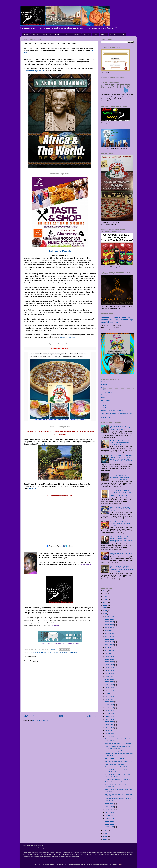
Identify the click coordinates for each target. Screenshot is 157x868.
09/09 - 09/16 (110, 662)
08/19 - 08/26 (110, 671)
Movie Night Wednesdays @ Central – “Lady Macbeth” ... (117, 771)
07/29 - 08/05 (110, 679)
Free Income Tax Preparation (114, 751)
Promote (87, 35)
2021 (105, 605)
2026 (105, 591)
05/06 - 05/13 (110, 713)
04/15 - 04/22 (110, 722)
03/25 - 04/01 (110, 731)
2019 (105, 611)
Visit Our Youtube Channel (42, 35)
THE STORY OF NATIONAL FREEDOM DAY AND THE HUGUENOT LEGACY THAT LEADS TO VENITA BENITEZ (120, 477)
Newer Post (29, 716)
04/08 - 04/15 (110, 725)
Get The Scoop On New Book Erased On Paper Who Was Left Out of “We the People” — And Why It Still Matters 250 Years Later (122, 493)
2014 (105, 839)
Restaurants (75, 35)
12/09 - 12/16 (110, 625)
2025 (105, 594)
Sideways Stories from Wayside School (118, 767)
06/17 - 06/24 (110, 696)
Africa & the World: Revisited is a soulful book (44, 652)
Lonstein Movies (86, 564)
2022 (105, 602)
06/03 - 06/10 (110, 702)
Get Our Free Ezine (107, 382)
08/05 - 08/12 (110, 676)
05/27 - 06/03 (110, 705)
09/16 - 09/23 (110, 659)
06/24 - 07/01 (110, 693)
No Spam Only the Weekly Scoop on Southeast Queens (60, 644)
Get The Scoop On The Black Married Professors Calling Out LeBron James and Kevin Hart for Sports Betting (121, 539)
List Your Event (106, 400)
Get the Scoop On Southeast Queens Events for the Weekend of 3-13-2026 (121, 524)
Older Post (91, 716)
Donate (104, 35)
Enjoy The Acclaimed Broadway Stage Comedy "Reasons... (117, 747)
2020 (105, 608)
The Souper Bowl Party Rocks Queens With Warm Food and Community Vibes (120, 443)
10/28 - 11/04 (110, 642)
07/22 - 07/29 (110, 682)
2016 (105, 833)
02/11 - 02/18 (110, 813)
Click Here (45, 444)
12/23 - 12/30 (110, 619)
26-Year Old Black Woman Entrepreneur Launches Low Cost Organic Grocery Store (121, 428)
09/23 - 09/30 (110, 656)
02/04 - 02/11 (110, 815)
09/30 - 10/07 (110, 653)
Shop (95, 35)
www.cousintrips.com (67, 337)
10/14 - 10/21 (110, 648)
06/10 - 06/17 (110, 699)
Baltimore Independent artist (114, 782)
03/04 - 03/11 (110, 804)
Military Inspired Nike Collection (115, 758)
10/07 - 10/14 (110, 650)
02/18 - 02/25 (110, 810)
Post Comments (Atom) (40, 720)
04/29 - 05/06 (110, 716)
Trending (104, 395)
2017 (105, 830)
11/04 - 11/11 (110, 639)
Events (57, 35)
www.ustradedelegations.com (34, 71)
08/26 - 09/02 (110, 668)
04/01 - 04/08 (110, 728)
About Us (104, 405)
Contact (122, 35)
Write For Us (105, 408)
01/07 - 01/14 (110, 827)
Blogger (120, 865)
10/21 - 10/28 (110, 645)
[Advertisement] (60, 521)
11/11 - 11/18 (110, 636)
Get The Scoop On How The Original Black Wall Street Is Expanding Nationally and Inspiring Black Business (121, 569)
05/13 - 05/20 (110, 711)
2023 (105, 599)
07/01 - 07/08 (110, 691)
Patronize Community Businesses (112, 410)
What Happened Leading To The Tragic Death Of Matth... (118, 775)
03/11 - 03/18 (110, 736)
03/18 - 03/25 (110, 733)
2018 (105, 614)
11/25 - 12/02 (110, 630)
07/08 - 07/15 (110, 688)
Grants (113, 35)
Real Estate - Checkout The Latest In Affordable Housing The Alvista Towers (117, 414)
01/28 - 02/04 (110, 818)
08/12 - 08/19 (110, 673)
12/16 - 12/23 (110, 622)
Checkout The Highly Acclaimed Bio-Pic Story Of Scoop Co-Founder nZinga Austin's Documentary (117, 320)
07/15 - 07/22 (110, 685)
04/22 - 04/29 (110, 719)
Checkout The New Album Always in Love (118, 761)
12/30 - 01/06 (110, 616)
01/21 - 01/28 (110, 821)
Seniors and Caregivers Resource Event (118, 743)
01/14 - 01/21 (110, 824)
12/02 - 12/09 (110, 628)
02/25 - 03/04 (110, 807)
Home (26, 35)
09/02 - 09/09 (110, 665)
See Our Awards (106, 392)
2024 (105, 597)
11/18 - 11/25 (110, 633)
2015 (105, 836)
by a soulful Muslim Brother (68, 652)
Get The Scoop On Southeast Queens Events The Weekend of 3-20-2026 (121, 509)
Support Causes (106, 417)
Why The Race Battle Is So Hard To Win (118, 779)
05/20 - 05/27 (110, 708)
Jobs (66, 35)
